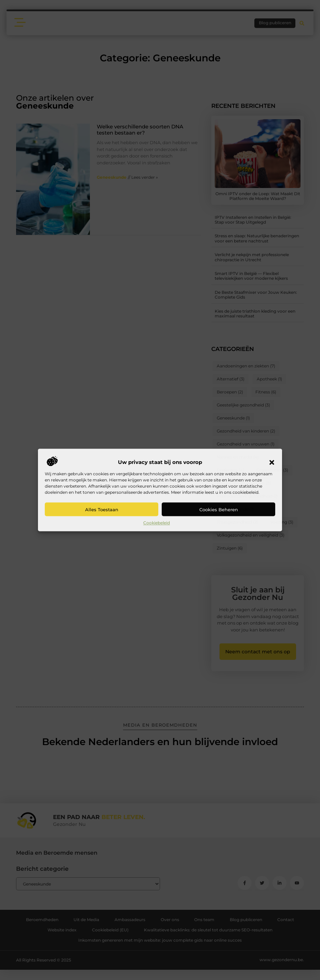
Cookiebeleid (157, 523)
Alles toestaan (102, 510)
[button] (272, 463)
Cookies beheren (219, 510)
